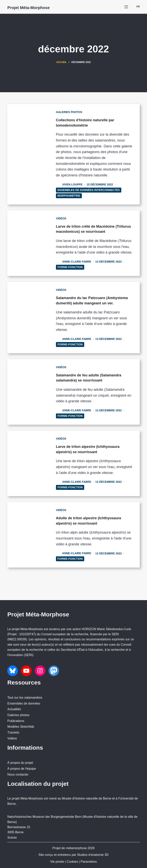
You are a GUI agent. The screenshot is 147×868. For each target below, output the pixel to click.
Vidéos (67, 218)
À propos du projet (20, 763)
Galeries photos (75, 112)
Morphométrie (74, 195)
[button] (136, 7)
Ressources (24, 682)
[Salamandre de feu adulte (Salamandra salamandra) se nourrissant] (31, 407)
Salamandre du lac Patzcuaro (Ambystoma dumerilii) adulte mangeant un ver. (89, 313)
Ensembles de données (24, 703)
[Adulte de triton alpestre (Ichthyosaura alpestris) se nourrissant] (31, 555)
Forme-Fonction (76, 277)
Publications (16, 721)
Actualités (14, 709)
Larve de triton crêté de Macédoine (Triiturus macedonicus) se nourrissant (94, 231)
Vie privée (57, 862)
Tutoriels (13, 732)
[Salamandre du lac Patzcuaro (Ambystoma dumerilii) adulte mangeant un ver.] (31, 330)
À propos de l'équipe (21, 769)
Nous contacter (18, 774)
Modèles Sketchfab (21, 727)
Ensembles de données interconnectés (94, 190)
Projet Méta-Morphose (38, 7)
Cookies (72, 862)
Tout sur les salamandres (25, 698)
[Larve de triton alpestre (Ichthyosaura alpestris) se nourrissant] (31, 481)
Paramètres (89, 862)
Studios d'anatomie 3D (93, 855)
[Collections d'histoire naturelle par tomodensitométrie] (31, 154)
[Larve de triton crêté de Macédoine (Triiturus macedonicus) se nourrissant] (31, 248)
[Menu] (126, 7)
